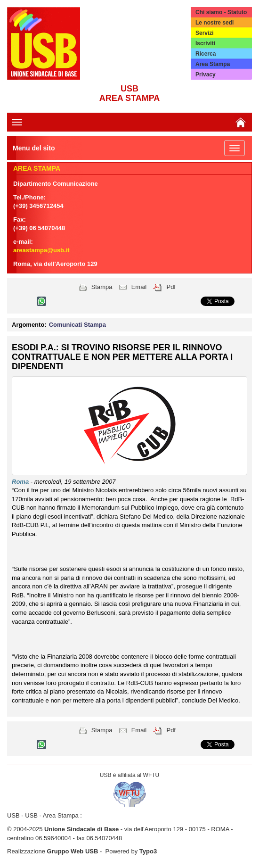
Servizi (205, 33)
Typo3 (148, 851)
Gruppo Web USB (73, 851)
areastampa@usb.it (41, 250)
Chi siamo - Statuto (221, 12)
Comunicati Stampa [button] (77, 325)
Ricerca (206, 54)
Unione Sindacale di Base (81, 829)
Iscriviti (205, 43)
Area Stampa (213, 64)
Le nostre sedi (214, 23)
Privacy (206, 74)
